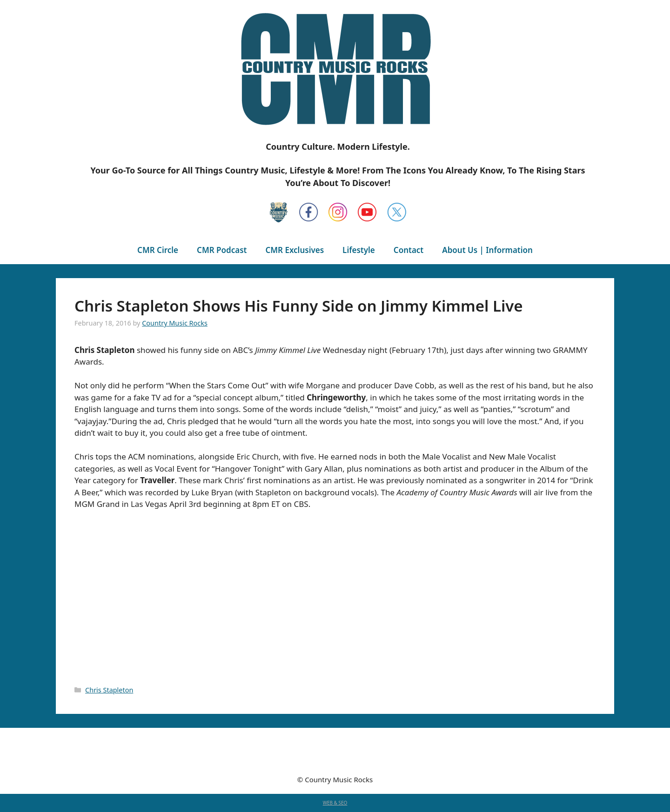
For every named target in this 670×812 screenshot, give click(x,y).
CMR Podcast (222, 250)
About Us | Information (487, 250)
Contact (409, 250)
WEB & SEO (335, 803)
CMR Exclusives (295, 250)
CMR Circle (158, 250)
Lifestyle (359, 250)
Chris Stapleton (109, 690)
